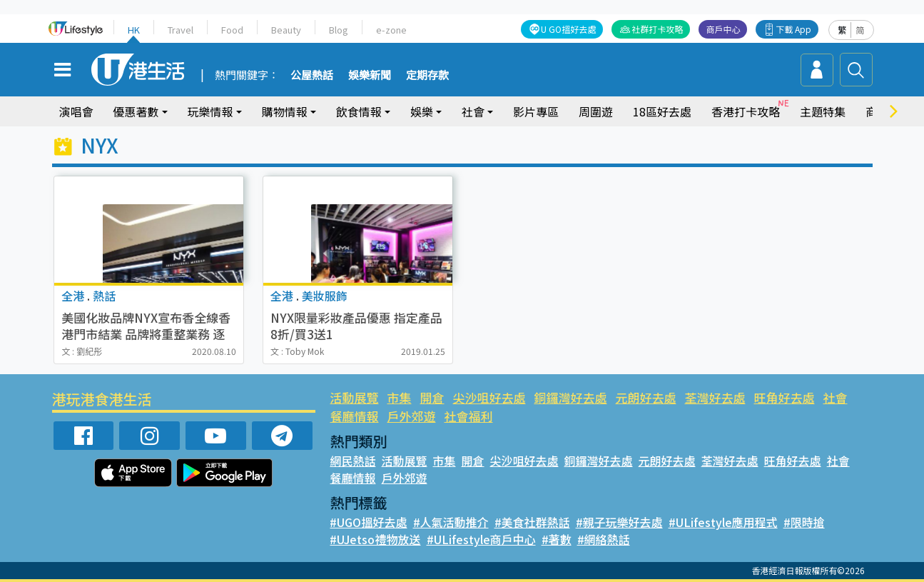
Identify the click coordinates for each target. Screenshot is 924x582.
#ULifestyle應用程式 (720, 522)
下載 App (794, 29)
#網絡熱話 (598, 539)
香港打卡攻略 (746, 111)
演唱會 (76, 111)
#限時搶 (799, 522)
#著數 (551, 539)
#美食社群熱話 (531, 522)
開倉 (432, 397)
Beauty (285, 30)
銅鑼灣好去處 (569, 397)
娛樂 (422, 111)
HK (134, 30)
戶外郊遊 (411, 416)
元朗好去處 (644, 397)
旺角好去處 (782, 397)
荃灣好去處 (713, 397)
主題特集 (823, 111)
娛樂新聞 (370, 76)
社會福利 (468, 416)
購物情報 (285, 111)
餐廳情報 (354, 416)
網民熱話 (352, 461)
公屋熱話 (312, 76)
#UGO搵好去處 (368, 522)
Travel (181, 30)
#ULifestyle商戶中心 (478, 539)
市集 (399, 397)
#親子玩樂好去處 (618, 522)
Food (232, 30)
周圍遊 (596, 111)
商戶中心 (724, 29)
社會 (473, 111)
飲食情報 (359, 111)
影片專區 (536, 111)
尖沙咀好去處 (488, 397)
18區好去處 (662, 111)
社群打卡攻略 (659, 29)
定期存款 (427, 76)
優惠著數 (136, 111)
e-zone (389, 30)
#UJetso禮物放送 (374, 539)
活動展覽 (354, 397)
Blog (337, 30)
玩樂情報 (210, 111)
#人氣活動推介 (451, 522)
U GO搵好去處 (570, 29)
